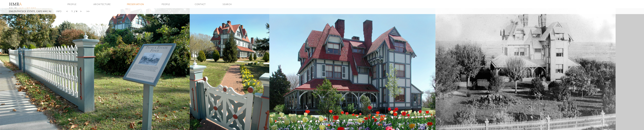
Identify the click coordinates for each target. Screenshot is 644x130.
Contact (200, 4)
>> (88, 11)
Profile (72, 4)
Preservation (135, 4)
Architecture (102, 4)
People (166, 4)
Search (227, 4)
